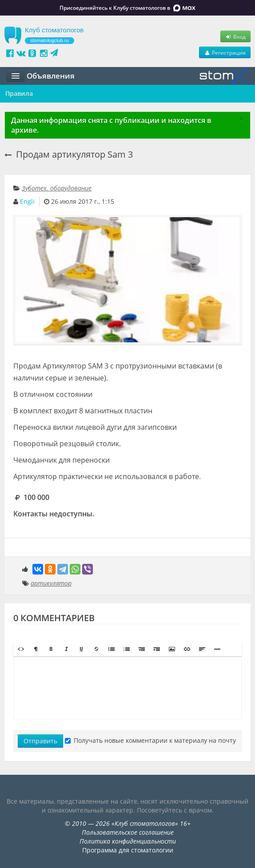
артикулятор (51, 583)
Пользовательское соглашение (128, 832)
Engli (27, 201)
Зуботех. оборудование (57, 188)
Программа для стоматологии (128, 850)
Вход (235, 36)
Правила (19, 93)
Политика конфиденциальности (128, 841)
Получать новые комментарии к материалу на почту (150, 740)
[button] (21, 649)
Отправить (40, 741)
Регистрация (225, 52)
